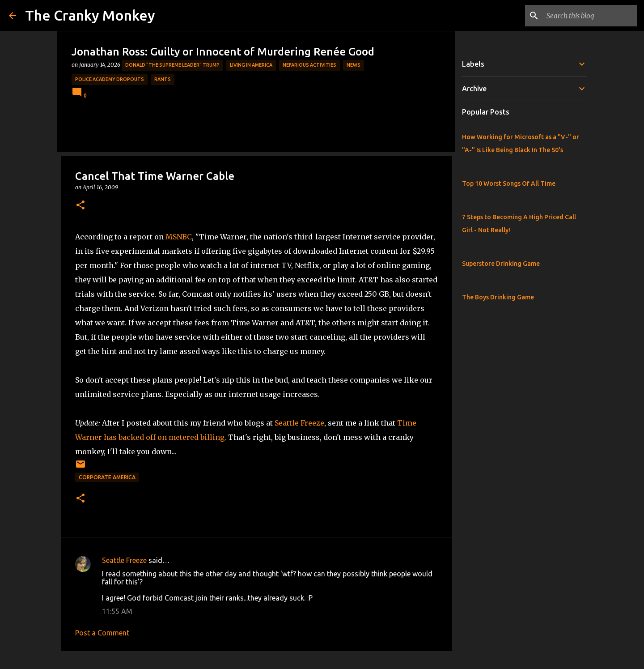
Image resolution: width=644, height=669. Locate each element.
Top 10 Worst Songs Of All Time (509, 183)
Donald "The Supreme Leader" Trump (172, 65)
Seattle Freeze (299, 423)
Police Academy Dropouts (110, 79)
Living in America (251, 65)
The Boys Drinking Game (498, 297)
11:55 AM (117, 611)
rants (163, 79)
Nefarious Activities (309, 65)
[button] (80, 206)
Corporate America (107, 477)
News (354, 65)
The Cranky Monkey (90, 15)
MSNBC (179, 237)
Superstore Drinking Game (501, 264)
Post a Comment (102, 633)
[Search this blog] (590, 16)
